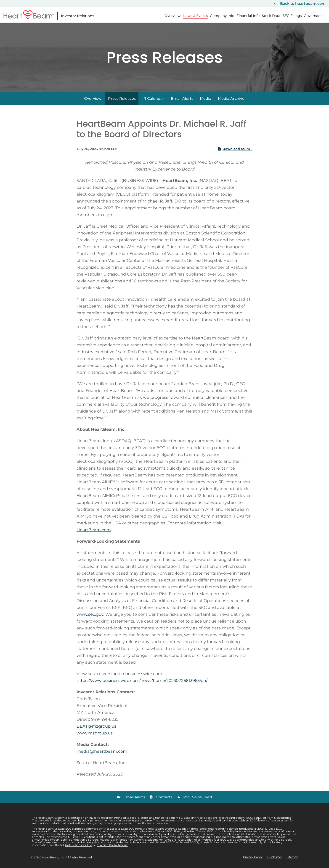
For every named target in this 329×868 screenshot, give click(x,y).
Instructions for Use (79, 845)
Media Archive (231, 99)
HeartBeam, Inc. (53, 857)
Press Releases (122, 99)
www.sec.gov (90, 614)
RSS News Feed (198, 797)
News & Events (195, 16)
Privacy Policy (253, 857)
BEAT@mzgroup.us (96, 726)
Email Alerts (182, 99)
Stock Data (271, 16)
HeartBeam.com (94, 530)
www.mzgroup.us (95, 733)
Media (206, 99)
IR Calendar (153, 99)
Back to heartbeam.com (303, 4)
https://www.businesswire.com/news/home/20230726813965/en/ (142, 681)
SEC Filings (292, 16)
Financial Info (248, 16)
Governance (314, 16)
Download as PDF (235, 149)
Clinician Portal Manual (112, 845)
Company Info (222, 16)
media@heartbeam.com (102, 751)
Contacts (164, 797)
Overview (172, 16)
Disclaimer (275, 857)
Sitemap (292, 857)
